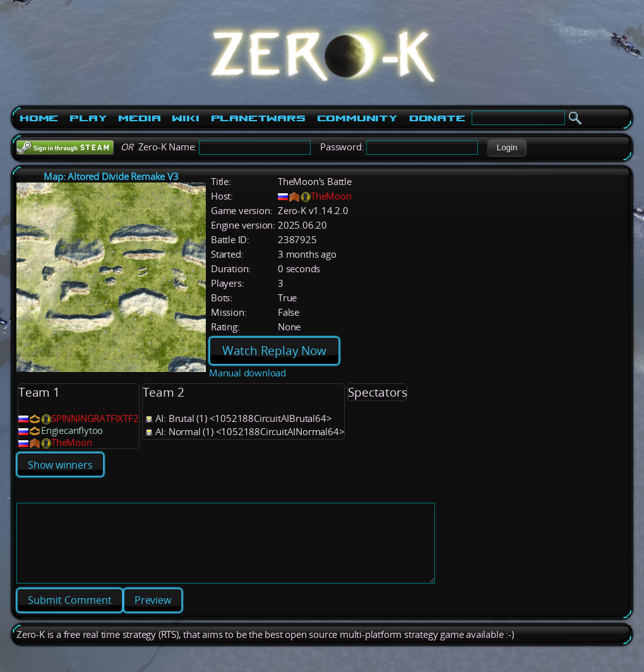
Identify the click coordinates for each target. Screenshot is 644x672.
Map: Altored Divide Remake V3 (111, 177)
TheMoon (331, 196)
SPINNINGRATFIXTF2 (95, 418)
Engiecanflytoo (72, 430)
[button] (507, 148)
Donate (437, 118)
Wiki (185, 118)
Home (39, 118)
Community (357, 118)
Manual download (247, 373)
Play (88, 118)
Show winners (60, 465)
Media (139, 118)
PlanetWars (258, 118)
